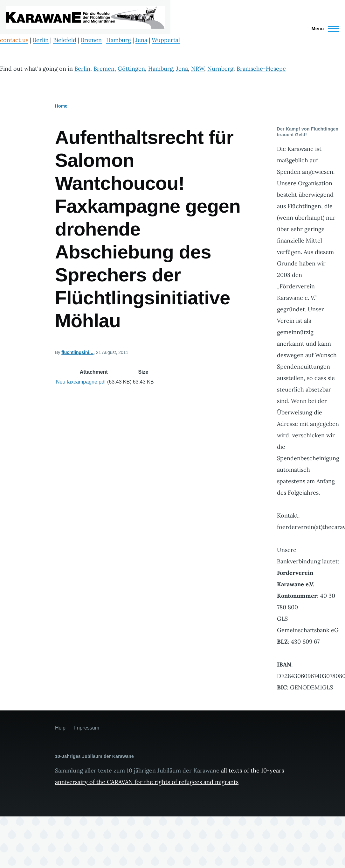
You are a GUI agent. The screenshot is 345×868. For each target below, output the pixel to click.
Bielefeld (65, 40)
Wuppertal (166, 40)
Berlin (41, 40)
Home (61, 106)
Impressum (87, 728)
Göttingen (131, 69)
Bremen (91, 40)
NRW (198, 69)
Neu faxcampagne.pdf (81, 382)
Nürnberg (220, 69)
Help (60, 728)
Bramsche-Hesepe (261, 69)
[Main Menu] (324, 29)
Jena (141, 40)
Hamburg (119, 40)
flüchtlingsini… (77, 352)
